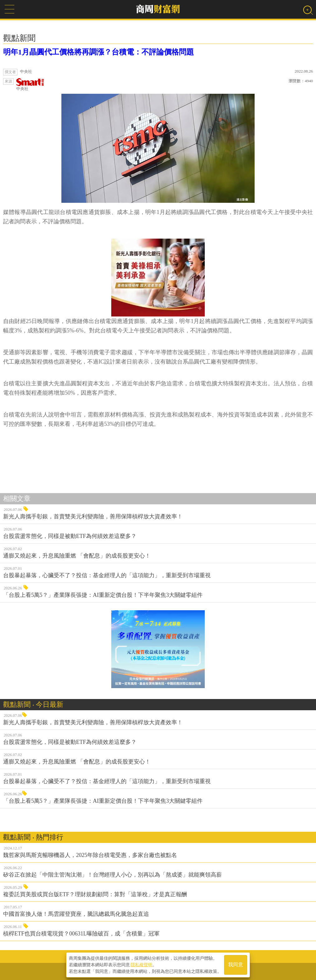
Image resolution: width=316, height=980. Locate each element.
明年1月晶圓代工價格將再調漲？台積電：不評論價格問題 (98, 52)
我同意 (236, 965)
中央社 (30, 85)
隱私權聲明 (141, 965)
